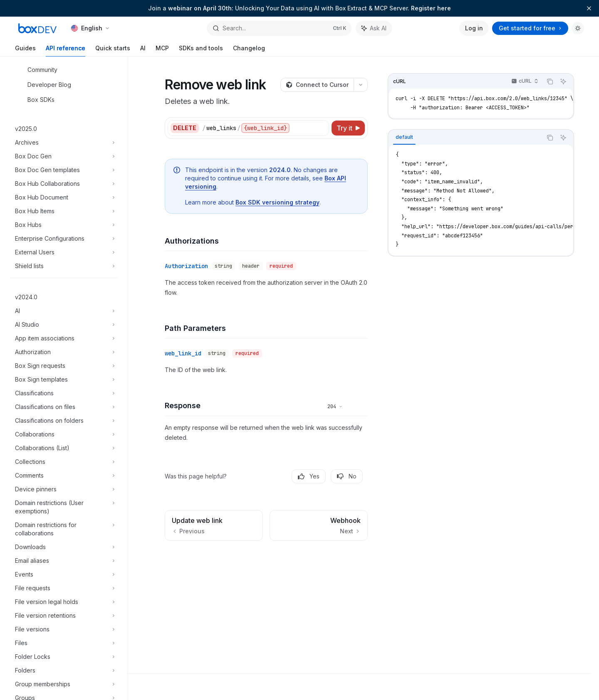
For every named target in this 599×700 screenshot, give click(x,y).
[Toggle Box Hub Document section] (64, 197)
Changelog (249, 51)
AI (143, 51)
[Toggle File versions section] (64, 629)
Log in (474, 28)
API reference (66, 51)
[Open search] (279, 28)
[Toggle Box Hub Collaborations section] (64, 184)
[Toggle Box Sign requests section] (64, 366)
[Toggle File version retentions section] (64, 616)
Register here (431, 8)
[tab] (404, 137)
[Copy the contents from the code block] (550, 81)
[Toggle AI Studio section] (64, 325)
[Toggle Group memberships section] (64, 684)
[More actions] (361, 85)
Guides (25, 51)
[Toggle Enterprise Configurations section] (64, 239)
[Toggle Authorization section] (64, 352)
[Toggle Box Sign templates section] (64, 380)
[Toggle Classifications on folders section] (64, 421)
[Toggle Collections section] (64, 462)
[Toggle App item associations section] (64, 338)
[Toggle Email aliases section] (64, 561)
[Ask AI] (563, 81)
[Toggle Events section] (64, 574)
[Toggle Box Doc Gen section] (64, 156)
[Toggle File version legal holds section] (64, 602)
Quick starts (113, 51)
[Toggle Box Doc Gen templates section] (64, 170)
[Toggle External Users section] (64, 252)
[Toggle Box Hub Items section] (64, 211)
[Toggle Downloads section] (64, 547)
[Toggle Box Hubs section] (64, 225)
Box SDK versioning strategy (277, 202)
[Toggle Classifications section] (64, 393)
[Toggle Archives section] (64, 143)
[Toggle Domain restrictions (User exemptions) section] (64, 507)
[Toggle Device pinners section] (64, 489)
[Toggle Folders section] (64, 670)
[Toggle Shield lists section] (64, 266)
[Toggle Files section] (64, 643)
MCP (162, 51)
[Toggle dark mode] (578, 28)
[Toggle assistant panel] (374, 28)
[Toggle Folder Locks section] (64, 657)
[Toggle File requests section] (64, 588)
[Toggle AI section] (64, 311)
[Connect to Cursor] (317, 85)
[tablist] (465, 138)
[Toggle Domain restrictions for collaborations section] (64, 529)
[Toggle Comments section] (64, 476)
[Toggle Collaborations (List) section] (64, 448)
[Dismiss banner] (589, 8)
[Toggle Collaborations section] (64, 434)
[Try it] (348, 128)
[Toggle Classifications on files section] (64, 407)
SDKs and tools (201, 51)
